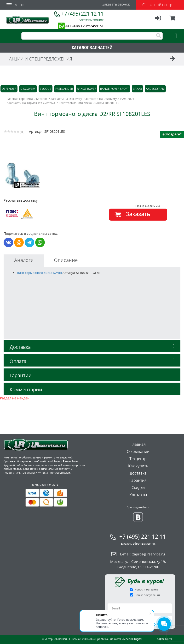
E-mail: (142, 554)
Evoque (46, 89)
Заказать (138, 214)
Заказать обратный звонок (138, 544)
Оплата (92, 361)
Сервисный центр (157, 5)
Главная (138, 444)
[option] (49, 175)
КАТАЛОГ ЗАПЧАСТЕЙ (92, 47)
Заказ (137, 89)
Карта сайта (164, 639)
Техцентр (138, 459)
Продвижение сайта (108, 639)
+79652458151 (92, 26)
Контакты (138, 495)
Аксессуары (155, 89)
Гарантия (138, 480)
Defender (9, 89)
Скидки (138, 488)
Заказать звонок (116, 4)
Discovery (28, 89)
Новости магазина (146, 589)
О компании (138, 451)
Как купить (138, 466)
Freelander (64, 89)
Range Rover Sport (115, 89)
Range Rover (86, 89)
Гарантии (92, 375)
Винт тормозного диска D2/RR (39, 273)
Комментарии (92, 389)
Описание (66, 260)
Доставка (92, 347)
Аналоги (24, 260)
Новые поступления (147, 595)
